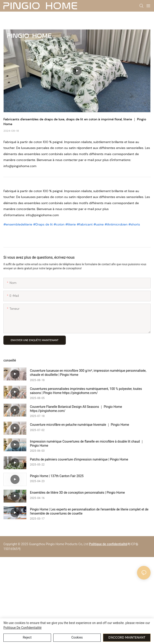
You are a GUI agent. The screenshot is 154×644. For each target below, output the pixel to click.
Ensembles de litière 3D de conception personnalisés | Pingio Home (77, 493)
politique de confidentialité (22, 628)
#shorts (134, 224)
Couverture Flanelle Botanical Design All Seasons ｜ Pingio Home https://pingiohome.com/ (76, 409)
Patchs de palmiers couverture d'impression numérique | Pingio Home (79, 459)
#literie (71, 224)
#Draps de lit (43, 224)
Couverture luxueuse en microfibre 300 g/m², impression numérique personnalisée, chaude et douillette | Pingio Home (88, 373)
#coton (59, 224)
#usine (99, 224)
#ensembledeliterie (18, 224)
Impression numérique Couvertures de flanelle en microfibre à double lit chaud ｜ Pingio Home (87, 443)
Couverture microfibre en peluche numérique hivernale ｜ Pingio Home (79, 425)
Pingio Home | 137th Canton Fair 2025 (57, 476)
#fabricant (85, 224)
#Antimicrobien (116, 224)
